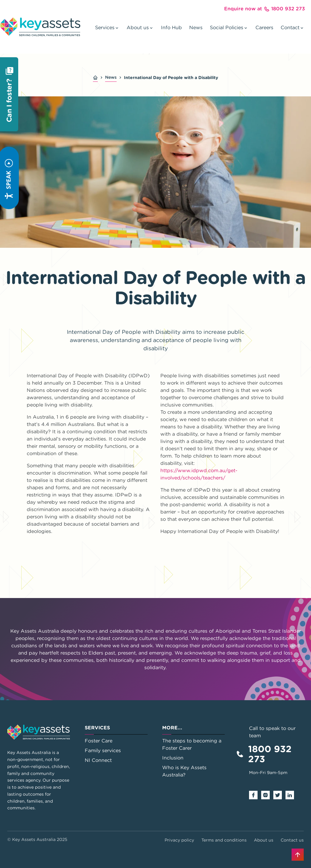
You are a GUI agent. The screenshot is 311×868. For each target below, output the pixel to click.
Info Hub (171, 27)
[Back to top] (298, 855)
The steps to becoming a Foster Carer (192, 744)
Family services (103, 750)
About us (264, 840)
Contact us (292, 840)
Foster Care (99, 741)
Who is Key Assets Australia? (184, 771)
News (196, 27)
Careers (264, 27)
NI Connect (98, 760)
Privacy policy (179, 840)
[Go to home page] (40, 27)
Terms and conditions (224, 840)
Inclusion (173, 758)
